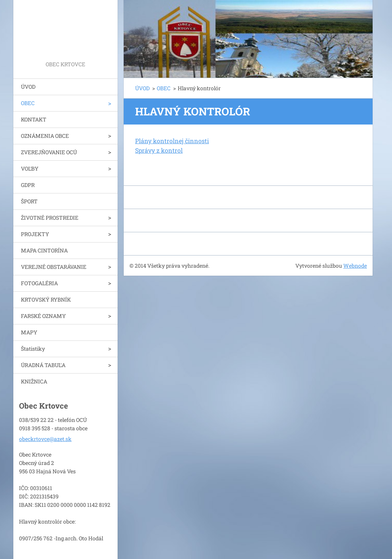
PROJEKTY (35, 234)
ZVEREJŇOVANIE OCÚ (49, 152)
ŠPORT (29, 201)
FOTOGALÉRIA (39, 283)
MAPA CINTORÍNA (44, 250)
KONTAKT (34, 119)
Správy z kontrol (159, 150)
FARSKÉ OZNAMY (43, 316)
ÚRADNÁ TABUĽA (43, 365)
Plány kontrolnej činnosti (172, 141)
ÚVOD (28, 87)
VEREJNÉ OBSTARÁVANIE (54, 267)
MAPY (29, 332)
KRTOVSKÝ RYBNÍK (46, 299)
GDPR (28, 185)
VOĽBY (30, 168)
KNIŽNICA (34, 381)
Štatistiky (33, 349)
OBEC (28, 103)
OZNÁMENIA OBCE (45, 136)
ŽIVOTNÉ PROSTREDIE (50, 218)
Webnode (355, 266)
